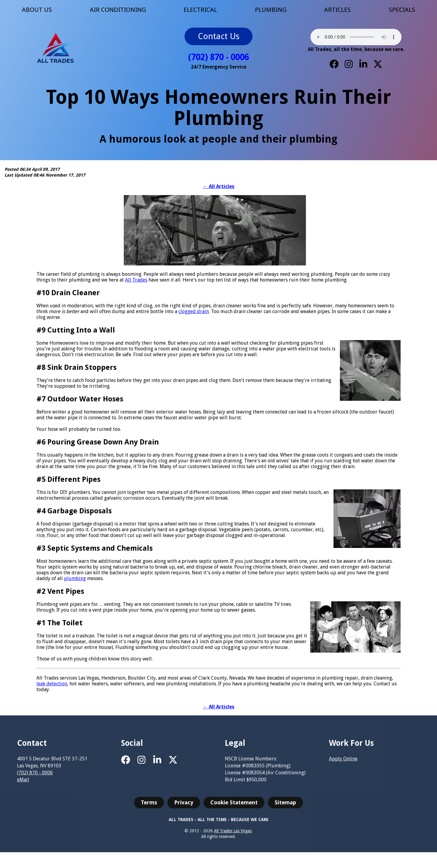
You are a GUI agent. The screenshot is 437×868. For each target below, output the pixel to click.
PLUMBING (271, 10)
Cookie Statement (234, 807)
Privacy (184, 807)
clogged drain (194, 311)
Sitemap (285, 807)
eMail (23, 784)
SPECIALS (402, 10)
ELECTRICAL (200, 10)
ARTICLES (337, 10)
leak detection (52, 684)
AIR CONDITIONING (118, 10)
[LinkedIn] (363, 64)
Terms (149, 807)
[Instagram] (349, 64)
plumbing (75, 578)
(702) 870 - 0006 (218, 57)
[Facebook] (334, 64)
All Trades (136, 280)
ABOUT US (37, 10)
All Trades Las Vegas (233, 836)
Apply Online (343, 763)
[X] (378, 64)
